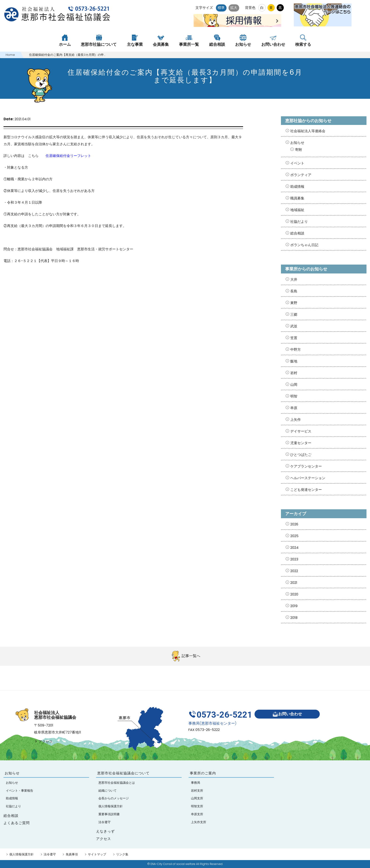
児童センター (301, 443)
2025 (294, 536)
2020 (294, 594)
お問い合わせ (287, 714)
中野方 (296, 349)
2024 (294, 547)
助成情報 (297, 186)
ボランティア (301, 175)
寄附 (298, 150)
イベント (297, 163)
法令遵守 (50, 854)
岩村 (294, 373)
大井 (294, 279)
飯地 (294, 361)
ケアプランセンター (306, 466)
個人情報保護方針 (22, 854)
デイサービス (301, 431)
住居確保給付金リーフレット (68, 156)
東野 (294, 303)
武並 (294, 326)
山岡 (294, 384)
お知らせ (297, 143)
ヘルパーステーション (308, 478)
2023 (294, 559)
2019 (294, 606)
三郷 (294, 314)
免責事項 (72, 854)
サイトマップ (97, 854)
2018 (294, 618)
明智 (294, 396)
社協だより (299, 221)
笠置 (294, 338)
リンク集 (122, 854)
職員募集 (297, 198)
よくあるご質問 (17, 823)
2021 (294, 583)
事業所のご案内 (203, 773)
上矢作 (296, 420)
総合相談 (297, 233)
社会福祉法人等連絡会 (308, 131)
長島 (294, 291)
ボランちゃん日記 (304, 245)
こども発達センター (306, 490)
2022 (294, 571)
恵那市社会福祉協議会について (123, 773)
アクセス (43, 742)
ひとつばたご (301, 455)
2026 (294, 524)
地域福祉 (297, 210)
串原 (294, 408)
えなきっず (105, 831)
